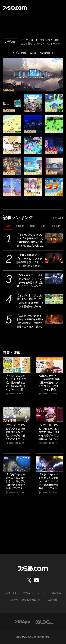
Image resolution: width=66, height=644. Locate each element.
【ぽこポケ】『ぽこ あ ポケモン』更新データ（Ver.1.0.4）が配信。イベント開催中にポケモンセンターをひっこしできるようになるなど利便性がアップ (30, 301)
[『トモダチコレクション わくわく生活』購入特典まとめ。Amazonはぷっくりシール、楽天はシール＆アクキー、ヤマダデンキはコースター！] (17, 365)
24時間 (20, 226)
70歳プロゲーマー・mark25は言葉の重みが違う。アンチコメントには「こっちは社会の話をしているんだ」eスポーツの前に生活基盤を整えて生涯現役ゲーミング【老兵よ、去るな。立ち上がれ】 (49, 383)
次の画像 (45, 53)
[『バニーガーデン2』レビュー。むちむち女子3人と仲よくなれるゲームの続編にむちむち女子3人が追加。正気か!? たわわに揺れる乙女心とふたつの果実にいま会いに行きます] (50, 414)
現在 (8, 226)
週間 (32, 226)
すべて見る (58, 218)
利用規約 (56, 593)
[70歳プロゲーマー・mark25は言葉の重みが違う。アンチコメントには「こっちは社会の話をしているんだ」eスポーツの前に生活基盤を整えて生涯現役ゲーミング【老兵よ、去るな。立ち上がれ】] (50, 365)
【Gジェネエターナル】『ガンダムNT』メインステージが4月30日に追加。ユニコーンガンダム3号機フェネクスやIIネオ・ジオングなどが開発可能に (30, 281)
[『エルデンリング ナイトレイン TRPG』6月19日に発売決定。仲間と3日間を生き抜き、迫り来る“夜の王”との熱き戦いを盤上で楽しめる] (54, 319)
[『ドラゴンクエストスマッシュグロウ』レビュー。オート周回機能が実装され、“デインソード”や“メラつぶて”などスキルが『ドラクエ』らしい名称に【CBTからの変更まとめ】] (50, 464)
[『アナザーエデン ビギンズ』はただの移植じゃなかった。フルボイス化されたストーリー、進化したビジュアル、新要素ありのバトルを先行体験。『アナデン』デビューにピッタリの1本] (17, 414)
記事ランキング (18, 218)
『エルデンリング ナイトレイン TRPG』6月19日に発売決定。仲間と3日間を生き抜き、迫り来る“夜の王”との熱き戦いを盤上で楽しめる (30, 321)
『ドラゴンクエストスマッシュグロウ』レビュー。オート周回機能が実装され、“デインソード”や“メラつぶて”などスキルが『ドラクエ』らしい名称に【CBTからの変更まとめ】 (49, 482)
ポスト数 (56, 226)
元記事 (10, 42)
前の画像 (21, 53)
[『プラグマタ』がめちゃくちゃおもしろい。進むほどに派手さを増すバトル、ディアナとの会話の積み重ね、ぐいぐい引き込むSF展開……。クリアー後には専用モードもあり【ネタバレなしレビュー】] (17, 464)
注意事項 (14, 600)
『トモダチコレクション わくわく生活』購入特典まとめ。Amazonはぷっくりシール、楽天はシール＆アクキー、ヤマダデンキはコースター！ (17, 383)
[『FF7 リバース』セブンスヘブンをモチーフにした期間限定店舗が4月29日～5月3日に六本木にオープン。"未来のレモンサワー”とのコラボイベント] (54, 238)
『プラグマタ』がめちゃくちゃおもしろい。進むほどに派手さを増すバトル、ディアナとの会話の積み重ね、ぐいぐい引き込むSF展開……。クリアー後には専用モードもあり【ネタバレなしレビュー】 (16, 482)
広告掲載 (52, 600)
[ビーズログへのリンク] (45, 622)
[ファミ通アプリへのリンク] (22, 622)
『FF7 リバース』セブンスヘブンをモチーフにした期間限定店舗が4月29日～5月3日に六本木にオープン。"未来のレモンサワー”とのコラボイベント (30, 240)
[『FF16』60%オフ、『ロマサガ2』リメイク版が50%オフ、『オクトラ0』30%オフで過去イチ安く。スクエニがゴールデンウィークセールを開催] (54, 258)
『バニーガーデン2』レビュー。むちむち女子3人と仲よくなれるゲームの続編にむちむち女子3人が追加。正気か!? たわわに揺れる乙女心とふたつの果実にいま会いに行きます (49, 432)
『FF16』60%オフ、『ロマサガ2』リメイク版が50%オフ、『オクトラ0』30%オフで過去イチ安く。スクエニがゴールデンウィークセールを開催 (30, 261)
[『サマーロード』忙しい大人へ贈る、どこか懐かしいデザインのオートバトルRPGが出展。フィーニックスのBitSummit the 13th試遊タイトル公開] (12, 103)
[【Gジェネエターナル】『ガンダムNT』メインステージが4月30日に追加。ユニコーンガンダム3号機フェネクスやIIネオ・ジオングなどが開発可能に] (54, 279)
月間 (43, 226)
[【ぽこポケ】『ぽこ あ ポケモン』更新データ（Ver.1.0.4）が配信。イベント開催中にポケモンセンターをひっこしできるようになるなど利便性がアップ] (54, 299)
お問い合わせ (12, 593)
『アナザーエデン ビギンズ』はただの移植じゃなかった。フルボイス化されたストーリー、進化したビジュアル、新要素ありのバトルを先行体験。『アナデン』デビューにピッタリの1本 (15, 432)
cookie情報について (33, 600)
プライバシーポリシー (36, 593)
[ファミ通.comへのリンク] (15, 8)
